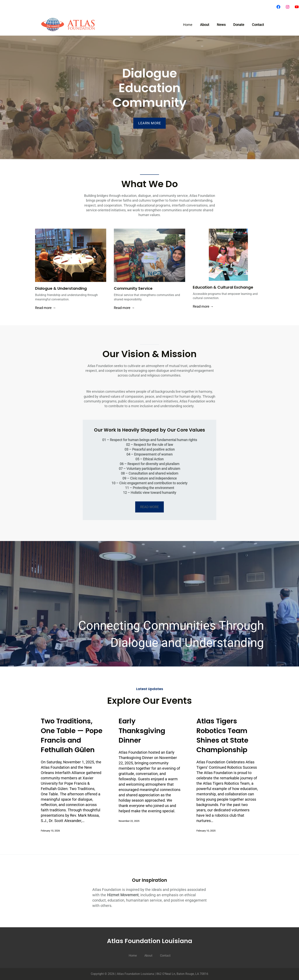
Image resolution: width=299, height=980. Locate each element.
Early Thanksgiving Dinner (142, 731)
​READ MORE (149, 507)
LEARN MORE (150, 123)
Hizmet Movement (123, 895)
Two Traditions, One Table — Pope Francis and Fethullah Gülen (72, 735)
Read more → (45, 308)
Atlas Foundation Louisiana (150, 941)
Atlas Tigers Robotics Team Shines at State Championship (222, 735)
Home (188, 25)
